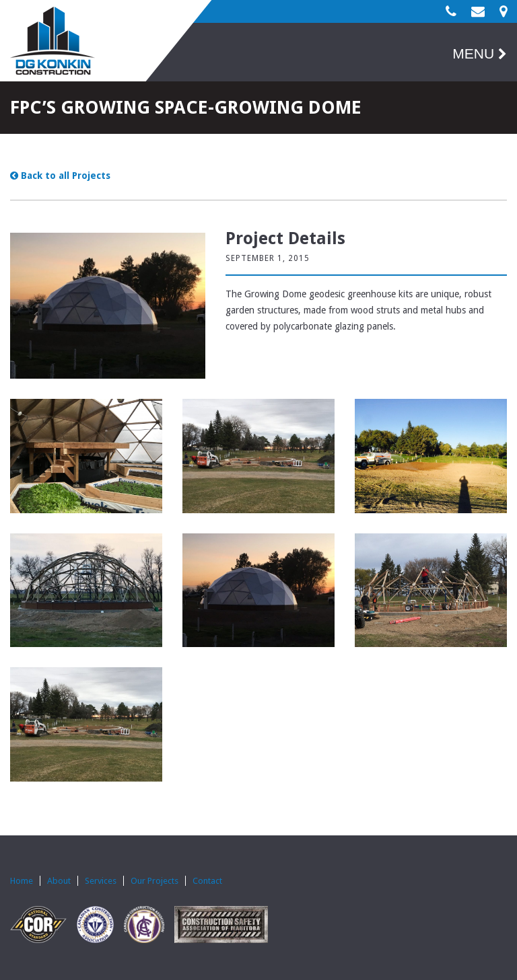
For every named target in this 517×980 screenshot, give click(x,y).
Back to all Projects (60, 176)
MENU (480, 53)
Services (101, 881)
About (59, 881)
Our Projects (154, 881)
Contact (207, 881)
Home (22, 881)
